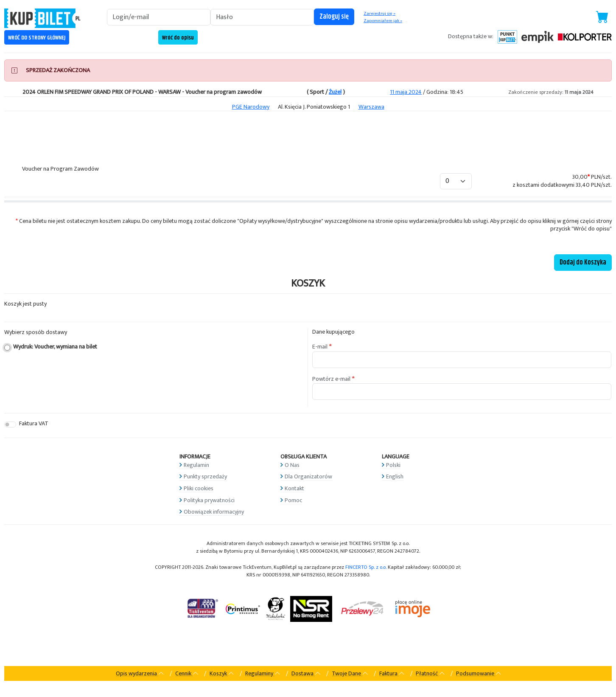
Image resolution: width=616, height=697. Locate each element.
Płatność (430, 673)
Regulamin (196, 465)
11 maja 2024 (406, 92)
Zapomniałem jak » (383, 21)
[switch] (10, 424)
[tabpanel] (308, 194)
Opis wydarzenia (140, 673)
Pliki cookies (199, 488)
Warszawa (371, 107)
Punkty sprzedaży (205, 476)
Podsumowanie (479, 673)
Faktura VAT (34, 424)
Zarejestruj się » (379, 14)
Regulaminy (263, 673)
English (395, 476)
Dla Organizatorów (308, 476)
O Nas (292, 465)
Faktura (392, 673)
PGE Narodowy (251, 107)
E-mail (320, 347)
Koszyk (222, 673)
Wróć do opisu (178, 38)
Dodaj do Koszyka (583, 263)
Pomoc (293, 500)
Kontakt (294, 488)
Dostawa (306, 673)
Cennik (187, 673)
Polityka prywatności (209, 500)
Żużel (335, 92)
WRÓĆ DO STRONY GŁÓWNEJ (37, 38)
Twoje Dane (350, 673)
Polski (393, 465)
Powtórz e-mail (331, 379)
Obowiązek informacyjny (214, 512)
